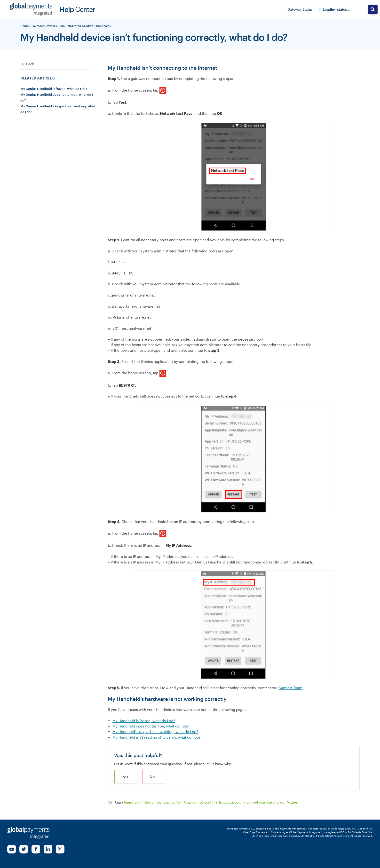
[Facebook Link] (36, 849)
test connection (169, 802)
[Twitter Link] (24, 849)
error (281, 802)
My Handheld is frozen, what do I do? (144, 721)
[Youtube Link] (12, 849)
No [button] (152, 777)
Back (27, 64)
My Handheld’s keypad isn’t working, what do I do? (155, 732)
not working (207, 802)
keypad (190, 802)
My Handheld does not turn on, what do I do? (150, 726)
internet (148, 802)
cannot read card (261, 802)
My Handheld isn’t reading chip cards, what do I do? (156, 737)
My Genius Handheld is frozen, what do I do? (54, 89)
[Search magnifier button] (373, 9)
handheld (132, 802)
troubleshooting (232, 802)
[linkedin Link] (48, 849)
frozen (292, 802)
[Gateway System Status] (334, 9)
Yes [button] (125, 777)
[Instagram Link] (60, 849)
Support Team (291, 688)
